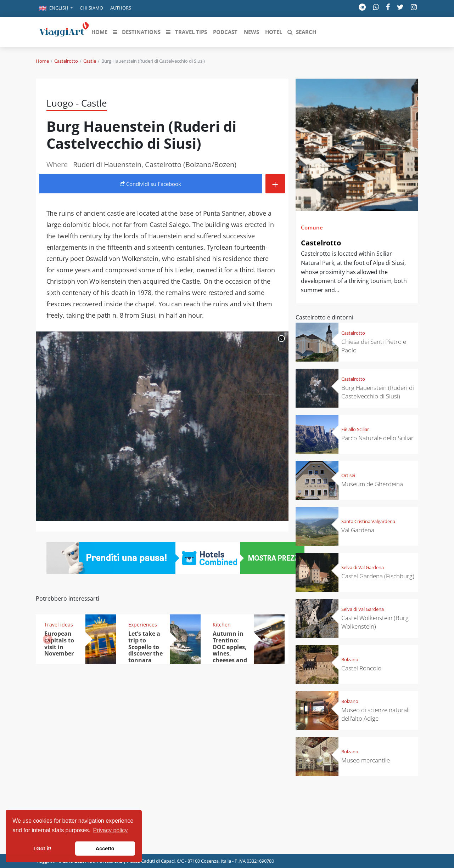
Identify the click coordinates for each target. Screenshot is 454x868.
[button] (56, 8)
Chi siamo (91, 8)
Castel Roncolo (361, 668)
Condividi (150, 184)
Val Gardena (358, 530)
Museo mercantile (366, 760)
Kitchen (222, 625)
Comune (312, 227)
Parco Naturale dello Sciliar (377, 438)
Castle (90, 61)
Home (42, 61)
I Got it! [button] (43, 849)
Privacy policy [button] (111, 830)
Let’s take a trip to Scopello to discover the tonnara (145, 647)
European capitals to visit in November (59, 644)
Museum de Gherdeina (372, 484)
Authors (121, 8)
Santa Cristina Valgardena (368, 521)
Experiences (143, 625)
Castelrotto (66, 61)
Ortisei (348, 475)
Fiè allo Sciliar (355, 429)
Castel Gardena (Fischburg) (378, 576)
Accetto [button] (105, 849)
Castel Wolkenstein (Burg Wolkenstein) (375, 622)
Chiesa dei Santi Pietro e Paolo (374, 346)
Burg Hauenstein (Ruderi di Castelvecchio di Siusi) (378, 392)
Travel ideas (59, 625)
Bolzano (350, 659)
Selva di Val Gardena (363, 567)
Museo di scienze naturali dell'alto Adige (375, 714)
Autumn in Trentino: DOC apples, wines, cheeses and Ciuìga (230, 650)
